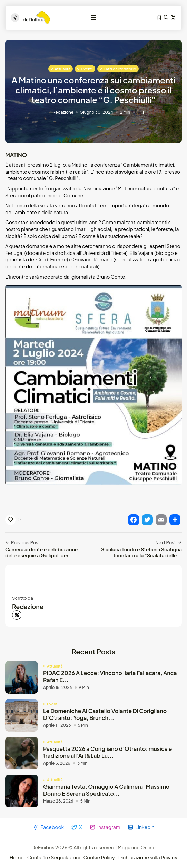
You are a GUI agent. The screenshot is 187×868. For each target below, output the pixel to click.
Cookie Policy (99, 857)
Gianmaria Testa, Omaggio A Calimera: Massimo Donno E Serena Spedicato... (106, 790)
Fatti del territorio (120, 69)
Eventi (87, 69)
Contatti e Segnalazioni (54, 857)
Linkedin (141, 827)
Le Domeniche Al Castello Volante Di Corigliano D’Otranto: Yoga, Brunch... (105, 714)
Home (17, 857)
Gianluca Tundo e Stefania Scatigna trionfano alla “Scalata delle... (141, 552)
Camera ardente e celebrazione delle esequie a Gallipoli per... (41, 552)
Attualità (62, 69)
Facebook (48, 827)
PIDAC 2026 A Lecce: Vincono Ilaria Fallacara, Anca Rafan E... (110, 676)
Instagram (105, 827)
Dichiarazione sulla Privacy (148, 857)
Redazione (63, 112)
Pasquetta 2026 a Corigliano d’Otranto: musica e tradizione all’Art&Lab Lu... (107, 752)
